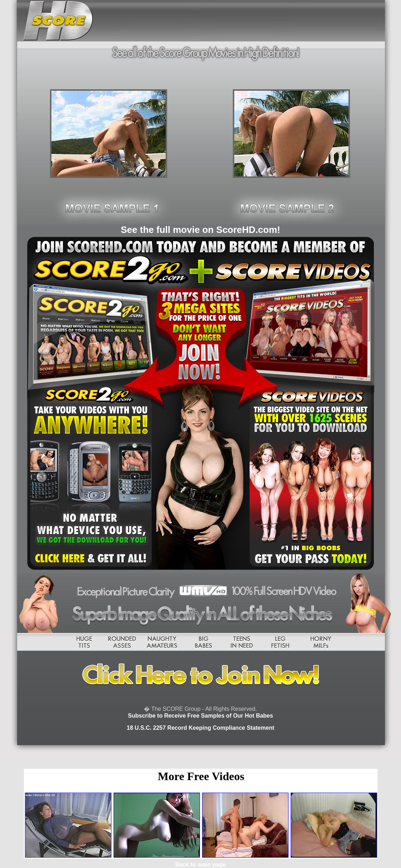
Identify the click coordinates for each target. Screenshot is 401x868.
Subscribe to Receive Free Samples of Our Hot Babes (200, 716)
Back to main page (200, 865)
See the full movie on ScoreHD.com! (200, 230)
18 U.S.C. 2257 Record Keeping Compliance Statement (200, 728)
